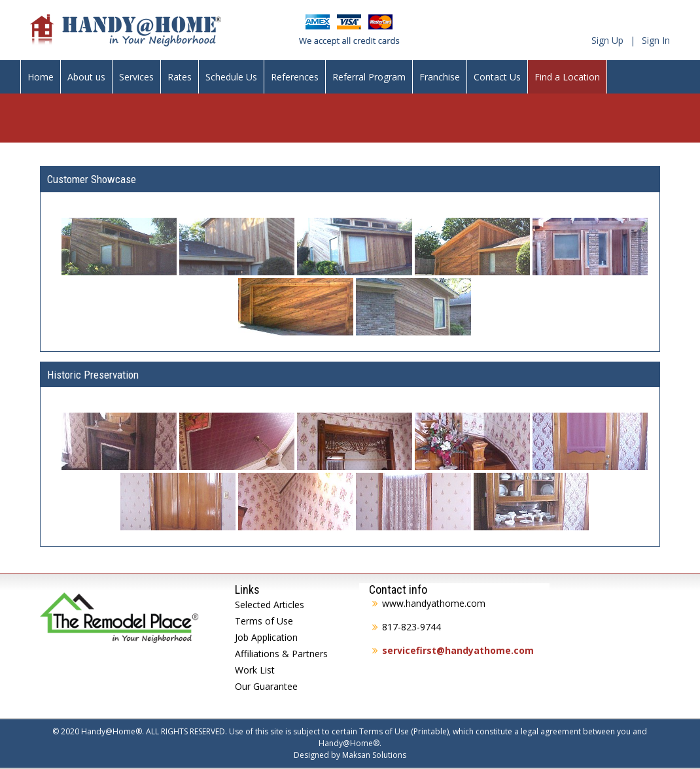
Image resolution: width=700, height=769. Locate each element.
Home (41, 77)
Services (136, 77)
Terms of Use (264, 621)
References (295, 77)
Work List (255, 670)
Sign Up (607, 40)
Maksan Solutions (374, 755)
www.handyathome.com (434, 603)
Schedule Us (231, 77)
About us (86, 77)
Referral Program (369, 77)
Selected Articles (270, 605)
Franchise (440, 77)
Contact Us (497, 77)
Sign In (656, 40)
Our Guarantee (266, 686)
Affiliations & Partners (281, 654)
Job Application (266, 637)
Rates (180, 77)
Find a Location (567, 77)
